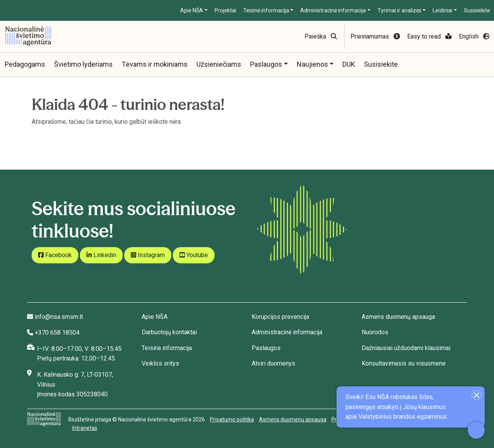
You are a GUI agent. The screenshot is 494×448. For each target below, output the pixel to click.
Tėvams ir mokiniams (155, 64)
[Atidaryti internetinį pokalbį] (476, 430)
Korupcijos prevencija (280, 317)
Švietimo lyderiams (83, 64)
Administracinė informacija (333, 10)
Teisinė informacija (266, 10)
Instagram (148, 255)
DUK (349, 64)
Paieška (321, 36)
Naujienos (312, 64)
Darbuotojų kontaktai (169, 332)
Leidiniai (442, 10)
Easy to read (429, 36)
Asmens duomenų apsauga (398, 317)
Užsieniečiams (219, 64)
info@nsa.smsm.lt (59, 317)
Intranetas (85, 428)
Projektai (225, 10)
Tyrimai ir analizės (399, 10)
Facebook (55, 255)
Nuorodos (375, 332)
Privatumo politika (232, 419)
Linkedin (101, 255)
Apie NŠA (192, 10)
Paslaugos (266, 64)
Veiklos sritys (160, 363)
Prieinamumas (375, 36)
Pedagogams (25, 64)
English (474, 36)
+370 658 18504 (57, 333)
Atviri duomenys (273, 363)
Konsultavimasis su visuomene (404, 363)
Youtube (194, 255)
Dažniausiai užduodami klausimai (406, 348)
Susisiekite (477, 10)
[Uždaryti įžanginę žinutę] (477, 395)
